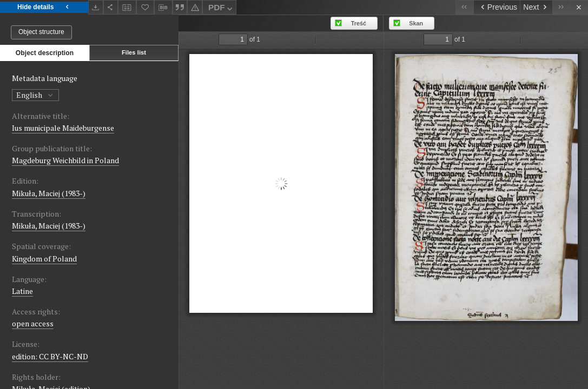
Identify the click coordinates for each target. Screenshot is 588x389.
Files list (134, 52)
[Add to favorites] (146, 7)
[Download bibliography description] (163, 8)
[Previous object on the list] (497, 7)
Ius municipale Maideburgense (63, 128)
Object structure (41, 32)
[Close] (579, 7)
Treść (359, 23)
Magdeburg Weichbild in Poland (65, 160)
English (35, 95)
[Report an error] (195, 7)
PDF (222, 9)
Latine (22, 291)
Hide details (44, 7)
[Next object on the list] (536, 7)
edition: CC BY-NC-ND (50, 356)
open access (33, 323)
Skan (416, 23)
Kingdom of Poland (44, 259)
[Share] (111, 7)
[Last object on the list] (561, 7)
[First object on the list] (464, 7)
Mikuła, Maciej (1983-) (49, 193)
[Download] (96, 7)
